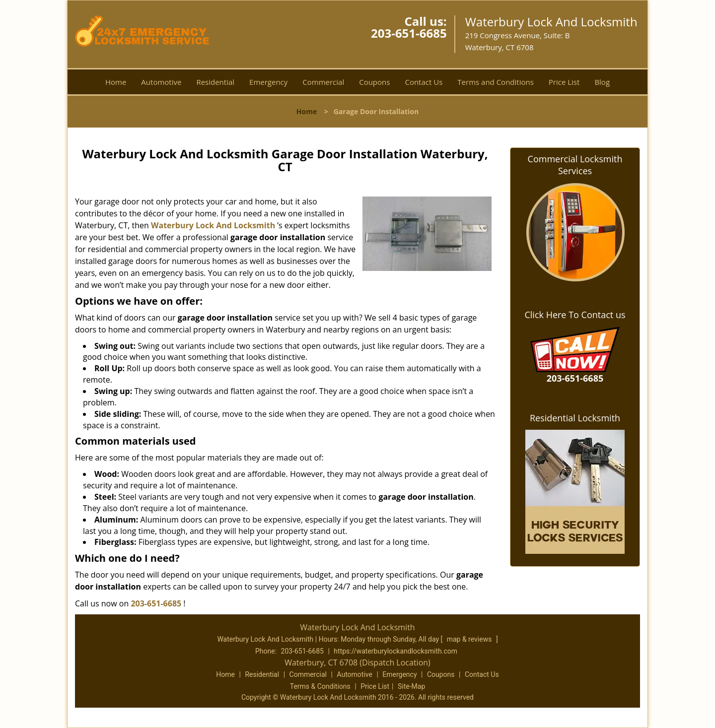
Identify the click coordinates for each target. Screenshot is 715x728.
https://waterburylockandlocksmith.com (395, 651)
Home (116, 82)
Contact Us (424, 82)
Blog (602, 82)
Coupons (374, 82)
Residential (215, 82)
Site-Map (411, 686)
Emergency (268, 82)
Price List (564, 82)
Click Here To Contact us (575, 315)
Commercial (323, 82)
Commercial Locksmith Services (575, 165)
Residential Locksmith (575, 418)
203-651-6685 (409, 33)
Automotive (161, 82)
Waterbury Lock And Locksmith (213, 225)
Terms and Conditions (496, 82)
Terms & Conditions (320, 686)
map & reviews (470, 639)
